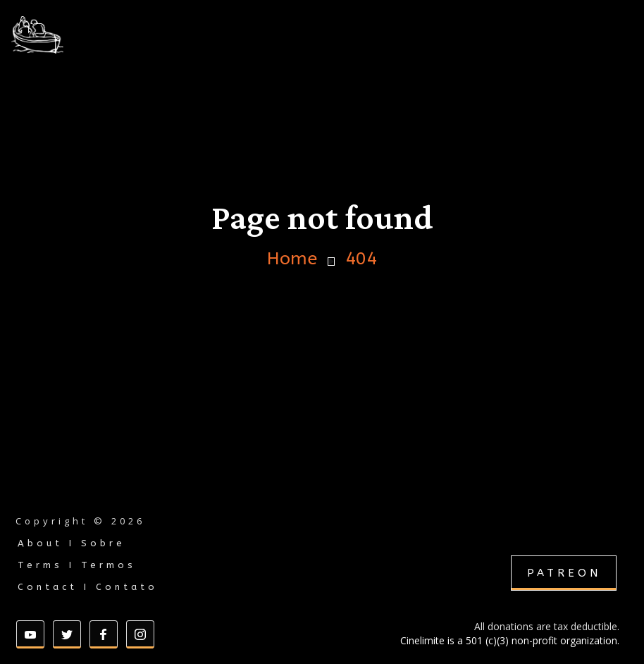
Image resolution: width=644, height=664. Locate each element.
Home (292, 259)
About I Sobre (72, 543)
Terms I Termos (77, 565)
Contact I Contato (88, 587)
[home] (73, 35)
